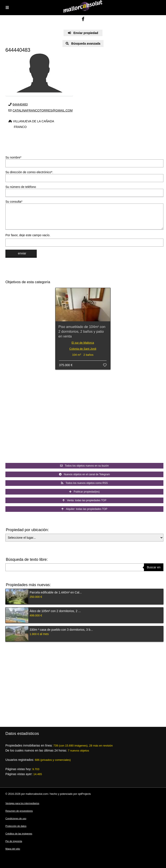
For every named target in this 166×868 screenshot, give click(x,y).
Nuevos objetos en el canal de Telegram (84, 474)
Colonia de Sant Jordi (83, 349)
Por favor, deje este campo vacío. (28, 235)
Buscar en (154, 567)
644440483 (20, 104)
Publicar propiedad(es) (85, 492)
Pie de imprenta (14, 841)
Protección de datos (16, 826)
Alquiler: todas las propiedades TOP (84, 509)
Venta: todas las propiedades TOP (84, 500)
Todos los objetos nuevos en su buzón (84, 466)
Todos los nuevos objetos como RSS (84, 483)
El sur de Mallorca (83, 343)
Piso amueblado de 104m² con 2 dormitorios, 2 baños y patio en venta (82, 332)
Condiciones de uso (16, 818)
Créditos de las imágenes (19, 834)
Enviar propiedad (83, 33)
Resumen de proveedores (19, 811)
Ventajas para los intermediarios (22, 803)
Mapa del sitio (13, 849)
